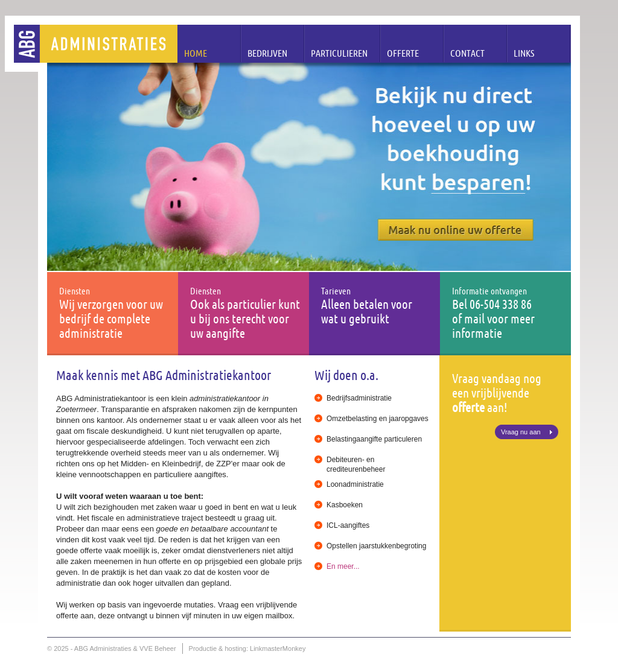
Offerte (403, 53)
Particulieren (339, 53)
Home (196, 53)
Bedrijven (267, 53)
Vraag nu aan (521, 432)
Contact (467, 53)
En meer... (343, 566)
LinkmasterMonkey (278, 648)
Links (524, 53)
